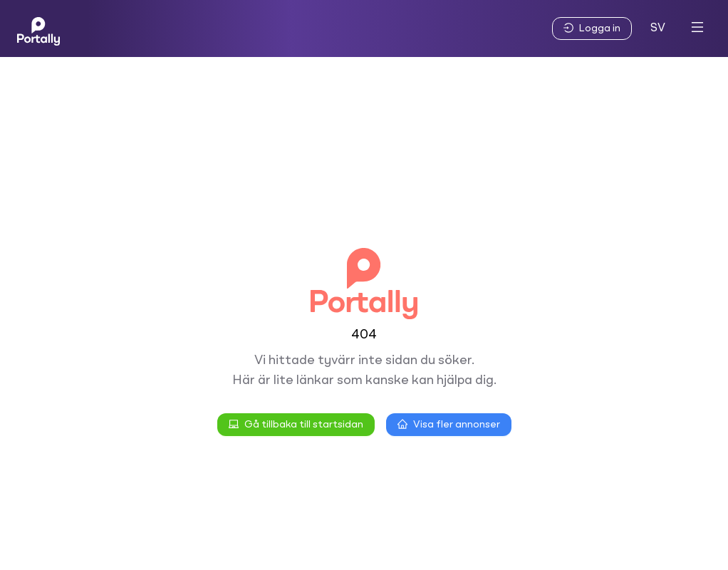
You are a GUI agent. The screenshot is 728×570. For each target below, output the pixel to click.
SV (658, 28)
